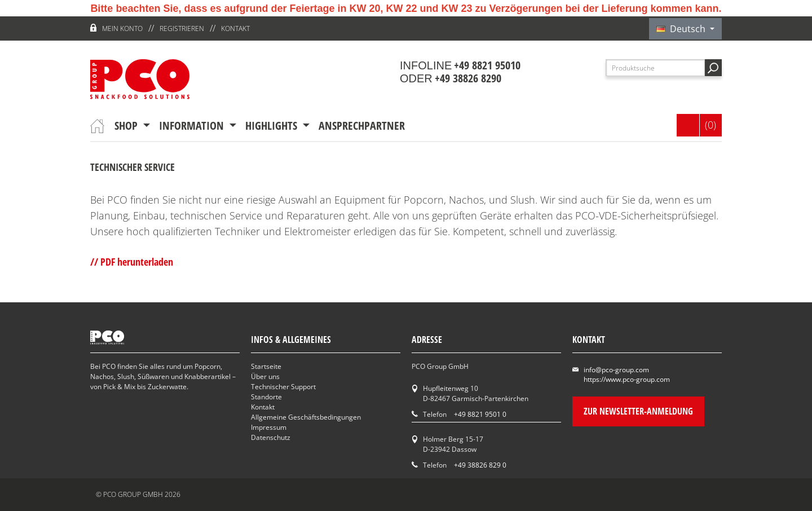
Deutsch (682, 29)
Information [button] (193, 125)
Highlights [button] (273, 125)
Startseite (266, 366)
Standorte (266, 397)
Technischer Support (283, 387)
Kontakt (235, 28)
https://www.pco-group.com (627, 379)
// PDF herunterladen (132, 262)
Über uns (265, 376)
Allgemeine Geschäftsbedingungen (306, 417)
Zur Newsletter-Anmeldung (638, 411)
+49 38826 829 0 (480, 465)
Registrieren (182, 28)
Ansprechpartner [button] (362, 125)
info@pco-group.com (616, 370)
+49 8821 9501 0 (480, 414)
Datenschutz (271, 437)
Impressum (269, 427)
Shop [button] (127, 125)
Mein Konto (122, 28)
